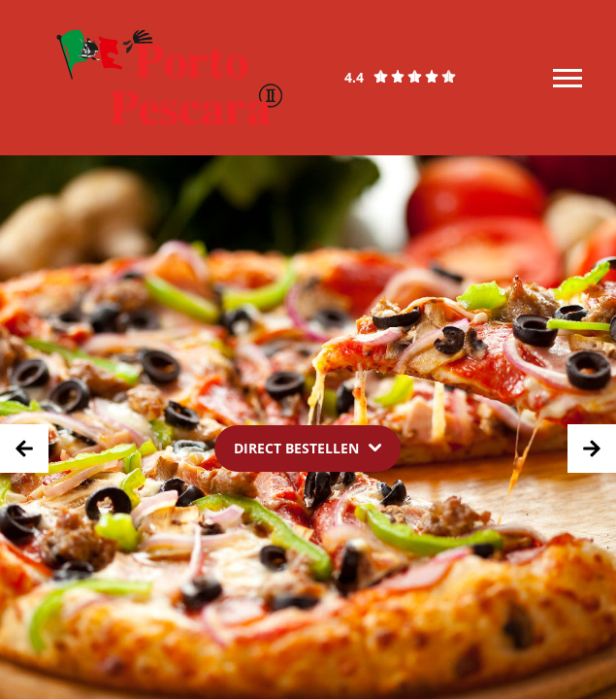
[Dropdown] (308, 449)
